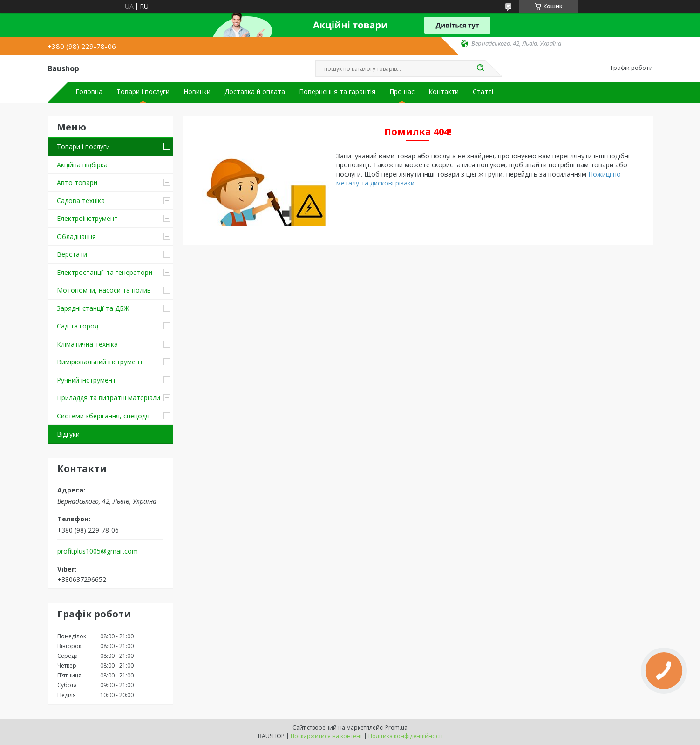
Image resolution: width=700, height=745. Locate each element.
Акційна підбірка (82, 165)
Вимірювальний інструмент (100, 362)
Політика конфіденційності (405, 736)
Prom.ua (396, 728)
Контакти (444, 92)
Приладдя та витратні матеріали (109, 398)
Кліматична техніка (87, 344)
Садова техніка (81, 201)
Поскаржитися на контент (326, 736)
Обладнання (76, 236)
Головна (89, 92)
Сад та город (78, 326)
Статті (483, 92)
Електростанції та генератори (105, 272)
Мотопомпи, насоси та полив (104, 290)
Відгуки (68, 434)
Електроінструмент (87, 218)
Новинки (197, 92)
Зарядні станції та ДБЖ (93, 308)
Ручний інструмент (86, 380)
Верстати (72, 254)
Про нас (402, 92)
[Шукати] (481, 68)
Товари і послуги (143, 92)
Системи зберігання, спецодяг (105, 416)
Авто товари (77, 182)
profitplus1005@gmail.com (98, 551)
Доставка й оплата (255, 92)
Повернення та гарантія (337, 92)
